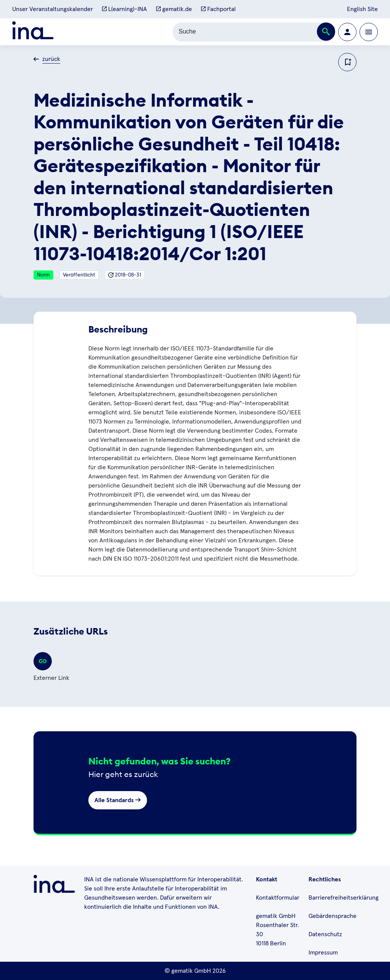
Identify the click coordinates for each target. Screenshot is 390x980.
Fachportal (218, 9)
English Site (362, 9)
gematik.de (174, 9)
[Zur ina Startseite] (33, 32)
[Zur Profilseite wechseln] (347, 32)
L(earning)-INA (125, 9)
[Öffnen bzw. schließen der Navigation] (369, 32)
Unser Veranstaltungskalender (53, 9)
